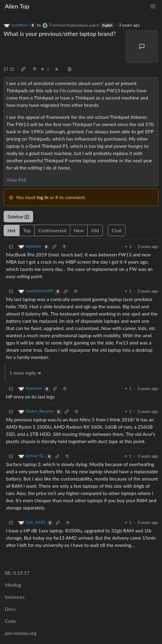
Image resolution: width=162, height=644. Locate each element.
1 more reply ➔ (25, 373)
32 (9, 69)
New (79, 230)
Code (10, 621)
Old (95, 230)
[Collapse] (11, 246)
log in (43, 197)
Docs (10, 609)
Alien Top (17, 6)
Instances (15, 597)
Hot (12, 230)
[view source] (70, 69)
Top (27, 230)
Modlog (13, 585)
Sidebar (18, 216)
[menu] (153, 6)
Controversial (52, 230)
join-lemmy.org (20, 633)
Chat (117, 230)
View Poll (16, 180)
